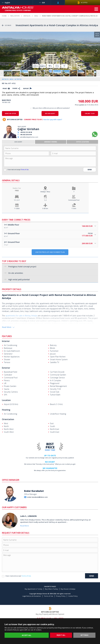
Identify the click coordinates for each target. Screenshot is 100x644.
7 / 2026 (17, 208)
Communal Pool (74, 200)
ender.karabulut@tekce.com (37, 497)
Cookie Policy (73, 596)
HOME (4, 16)
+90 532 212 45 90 (26, 132)
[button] (97, 51)
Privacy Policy (61, 596)
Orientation (8, 419)
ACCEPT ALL (27, 635)
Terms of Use (25, 170)
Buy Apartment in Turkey (34, 589)
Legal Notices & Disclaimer (32, 596)
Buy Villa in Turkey (51, 589)
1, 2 (45, 200)
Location (6, 400)
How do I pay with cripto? (53, 120)
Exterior (6, 368)
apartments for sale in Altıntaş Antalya (21, 316)
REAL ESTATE (15, 16)
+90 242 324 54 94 (26, 135)
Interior (6, 341)
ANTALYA (27, 16)
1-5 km (74, 208)
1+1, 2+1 (17, 200)
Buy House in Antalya (68, 589)
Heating (6, 410)
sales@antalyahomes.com (29, 137)
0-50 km (45, 208)
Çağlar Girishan (28, 129)
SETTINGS (84, 635)
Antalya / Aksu (45, 192)
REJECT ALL (61, 635)
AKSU (36, 16)
